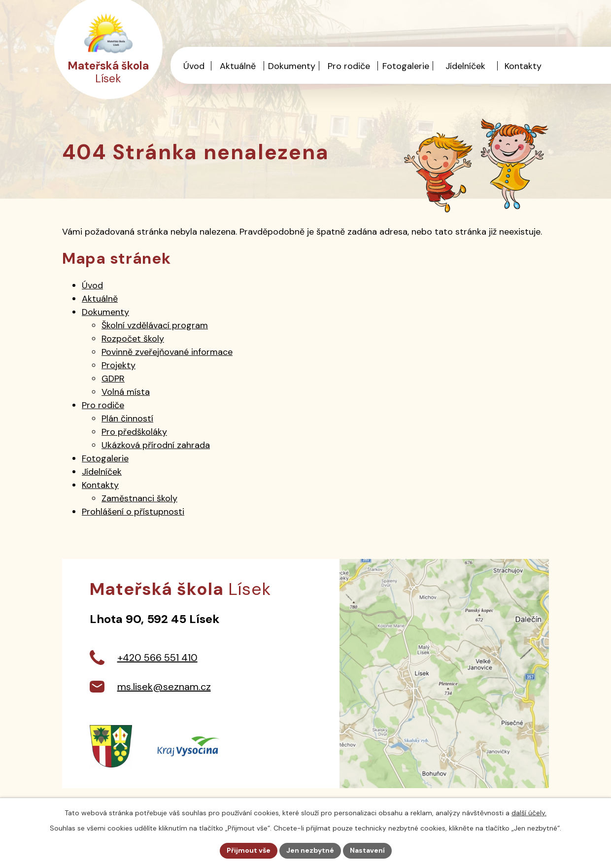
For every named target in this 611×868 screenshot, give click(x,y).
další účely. (529, 813)
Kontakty (523, 66)
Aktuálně (238, 66)
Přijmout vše (249, 850)
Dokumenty (292, 66)
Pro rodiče (349, 66)
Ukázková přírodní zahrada (156, 445)
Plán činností (127, 418)
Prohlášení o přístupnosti (133, 512)
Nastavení (367, 850)
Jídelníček (465, 66)
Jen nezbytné (310, 850)
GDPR (113, 379)
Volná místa (126, 392)
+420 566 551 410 (157, 658)
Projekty (119, 365)
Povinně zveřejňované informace (167, 352)
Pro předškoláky (134, 432)
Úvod (194, 66)
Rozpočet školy (133, 339)
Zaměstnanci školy (139, 498)
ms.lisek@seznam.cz (164, 687)
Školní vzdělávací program (155, 325)
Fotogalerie (406, 66)
